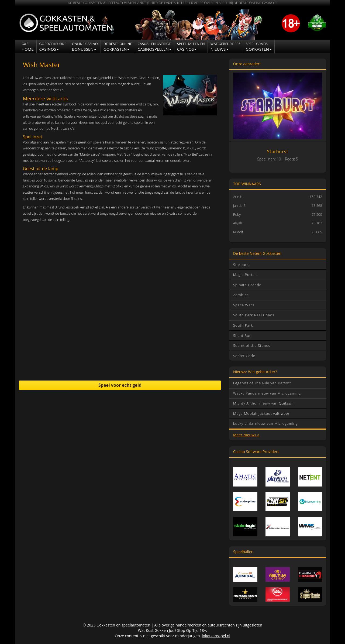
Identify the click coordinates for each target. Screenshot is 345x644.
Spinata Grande (247, 285)
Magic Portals (245, 275)
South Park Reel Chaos (254, 315)
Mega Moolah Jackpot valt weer (261, 413)
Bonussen (85, 47)
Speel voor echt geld (120, 385)
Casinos (53, 47)
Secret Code (244, 356)
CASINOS (191, 47)
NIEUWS (225, 47)
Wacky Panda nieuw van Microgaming (267, 393)
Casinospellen (155, 47)
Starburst (242, 265)
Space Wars (244, 305)
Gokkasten (118, 47)
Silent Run (242, 335)
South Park (243, 325)
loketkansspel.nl (216, 636)
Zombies (241, 295)
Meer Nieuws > (246, 435)
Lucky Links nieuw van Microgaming (265, 423)
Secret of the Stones (252, 345)
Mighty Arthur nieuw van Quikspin (264, 403)
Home (28, 47)
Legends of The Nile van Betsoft (262, 383)
